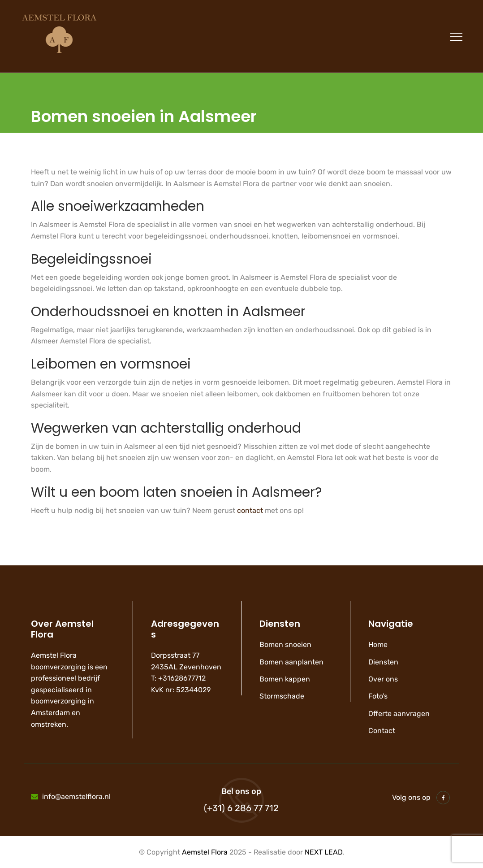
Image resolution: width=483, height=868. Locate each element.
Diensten (383, 662)
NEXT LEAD (324, 852)
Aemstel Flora (205, 852)
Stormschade (282, 696)
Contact (382, 731)
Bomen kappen (285, 679)
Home (378, 644)
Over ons (383, 679)
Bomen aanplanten (291, 662)
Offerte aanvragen (399, 714)
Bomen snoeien (285, 644)
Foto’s (378, 696)
